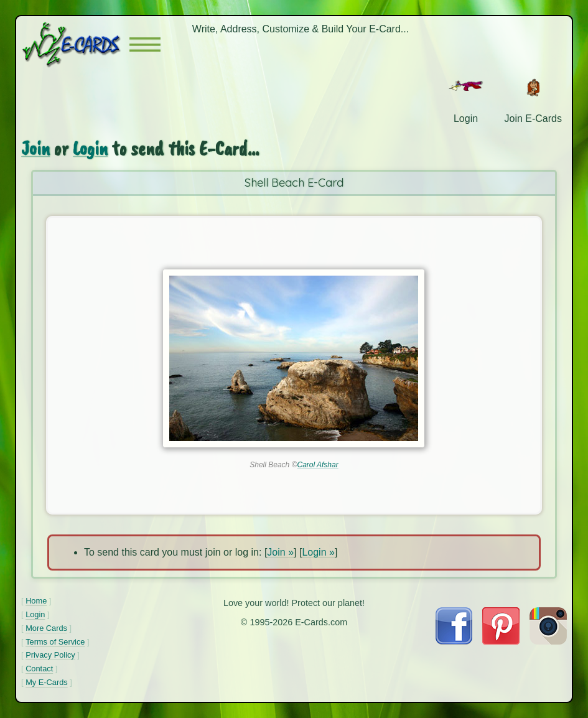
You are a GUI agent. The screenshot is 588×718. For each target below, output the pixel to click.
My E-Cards (47, 682)
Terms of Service (55, 642)
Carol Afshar (317, 465)
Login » (318, 552)
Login (90, 148)
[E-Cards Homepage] (75, 44)
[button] (145, 44)
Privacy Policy (50, 655)
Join (35, 148)
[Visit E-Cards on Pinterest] (501, 641)
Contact (39, 669)
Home (36, 601)
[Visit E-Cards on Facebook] (454, 641)
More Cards (46, 628)
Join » (280, 552)
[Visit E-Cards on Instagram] (548, 641)
